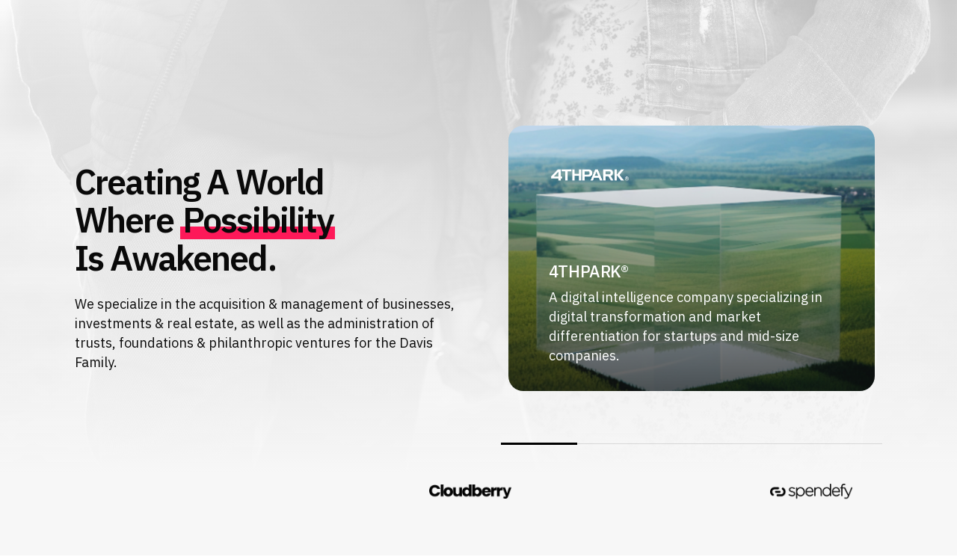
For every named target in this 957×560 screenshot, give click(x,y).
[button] (104, 39)
